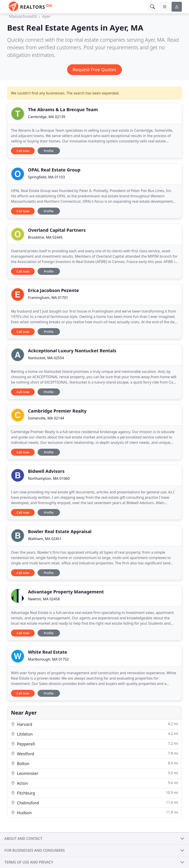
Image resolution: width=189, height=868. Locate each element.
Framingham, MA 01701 (48, 298)
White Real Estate (48, 652)
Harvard (94, 724)
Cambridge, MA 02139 (47, 117)
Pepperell (94, 744)
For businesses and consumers (35, 850)
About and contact (23, 839)
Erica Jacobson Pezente (53, 290)
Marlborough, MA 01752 (48, 659)
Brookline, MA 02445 (45, 237)
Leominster (94, 773)
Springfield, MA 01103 (46, 177)
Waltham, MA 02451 (45, 539)
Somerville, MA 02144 (46, 418)
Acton (94, 783)
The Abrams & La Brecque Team (63, 110)
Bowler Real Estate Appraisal (60, 531)
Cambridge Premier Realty (57, 411)
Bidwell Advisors (46, 471)
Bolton (94, 763)
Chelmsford (94, 803)
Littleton (94, 734)
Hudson (94, 813)
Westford (94, 754)
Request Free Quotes (95, 70)
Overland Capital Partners (57, 230)
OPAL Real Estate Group (54, 170)
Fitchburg (94, 793)
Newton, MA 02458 (44, 599)
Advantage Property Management (66, 592)
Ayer (47, 16)
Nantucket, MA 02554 (46, 358)
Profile (49, 151)
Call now (23, 151)
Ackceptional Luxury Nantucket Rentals (72, 351)
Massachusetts (23, 16)
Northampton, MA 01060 (49, 478)
